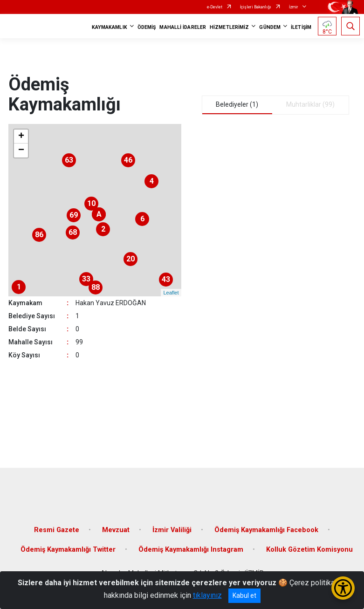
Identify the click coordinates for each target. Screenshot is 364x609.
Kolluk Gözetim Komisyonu (309, 550)
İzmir (294, 7)
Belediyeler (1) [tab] (237, 104)
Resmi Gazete (57, 530)
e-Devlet (215, 7)
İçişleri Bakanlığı (256, 7)
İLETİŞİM (301, 27)
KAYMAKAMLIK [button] (110, 27)
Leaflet (171, 293)
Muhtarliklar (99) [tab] (310, 104)
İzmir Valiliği (172, 530)
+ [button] (21, 137)
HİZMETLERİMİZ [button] (229, 27)
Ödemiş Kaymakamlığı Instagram (191, 550)
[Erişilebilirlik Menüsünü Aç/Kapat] (343, 588)
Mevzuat (116, 530)
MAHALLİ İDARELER (183, 27)
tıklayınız (207, 595)
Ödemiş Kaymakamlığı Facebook (266, 530)
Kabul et (244, 595)
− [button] (21, 151)
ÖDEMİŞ (147, 27)
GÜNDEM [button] (270, 27)
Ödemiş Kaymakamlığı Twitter (68, 550)
